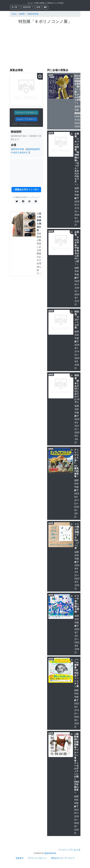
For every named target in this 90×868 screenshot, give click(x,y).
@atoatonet (50, 853)
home (14, 14)
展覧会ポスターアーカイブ (63, 858)
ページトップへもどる (69, 850)
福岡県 (22, 14)
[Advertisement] (45, 45)
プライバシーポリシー (37, 858)
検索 (38, 7)
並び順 (15, 7)
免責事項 (20, 858)
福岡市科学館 (33, 14)
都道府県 (27, 7)
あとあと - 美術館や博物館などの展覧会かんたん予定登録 (46, 3)
